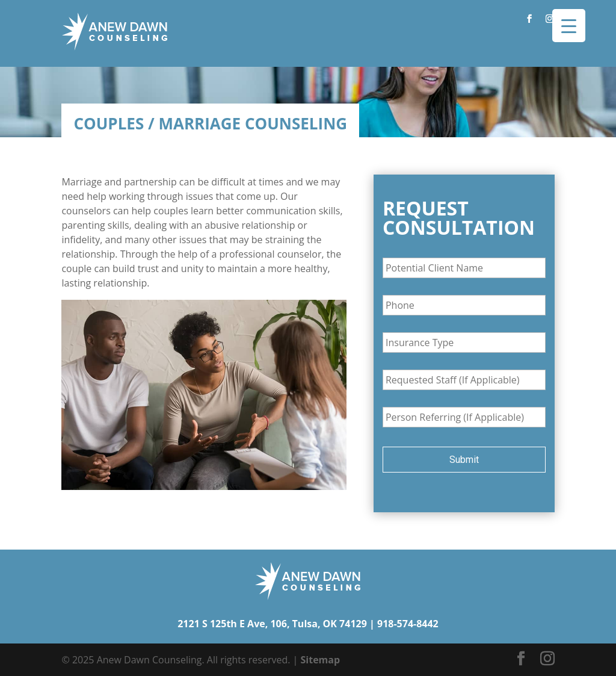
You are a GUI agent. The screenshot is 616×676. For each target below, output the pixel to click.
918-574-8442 (408, 624)
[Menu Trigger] (569, 26)
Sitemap (321, 660)
